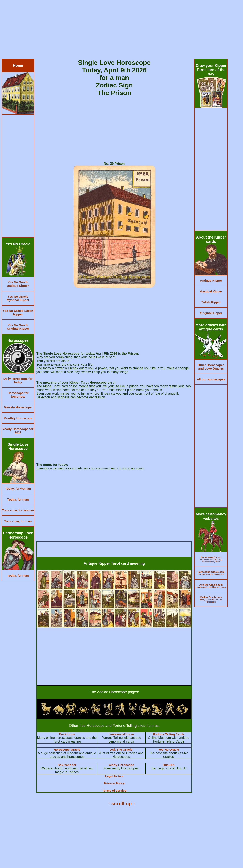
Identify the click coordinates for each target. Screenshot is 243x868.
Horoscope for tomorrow (18, 395)
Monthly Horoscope (18, 418)
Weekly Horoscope (18, 407)
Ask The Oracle (121, 750)
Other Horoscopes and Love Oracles (211, 367)
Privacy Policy (114, 783)
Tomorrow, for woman (18, 510)
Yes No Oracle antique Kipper (18, 284)
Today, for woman (18, 489)
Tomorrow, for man (18, 521)
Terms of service (114, 790)
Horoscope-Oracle (67, 750)
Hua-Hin (169, 765)
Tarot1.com (67, 734)
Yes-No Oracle (169, 750)
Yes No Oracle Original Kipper (18, 327)
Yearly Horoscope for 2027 (18, 431)
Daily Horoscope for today (18, 380)
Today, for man (18, 499)
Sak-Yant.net (67, 765)
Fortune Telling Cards (169, 734)
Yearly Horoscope (121, 765)
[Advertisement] (122, 30)
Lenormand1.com (121, 734)
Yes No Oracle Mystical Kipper (18, 298)
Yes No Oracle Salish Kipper (18, 312)
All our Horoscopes (211, 379)
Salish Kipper (211, 302)
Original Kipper (211, 313)
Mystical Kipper (211, 291)
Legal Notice (114, 776)
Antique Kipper (211, 281)
